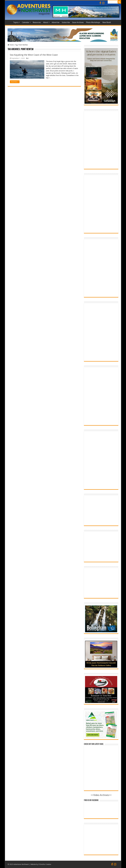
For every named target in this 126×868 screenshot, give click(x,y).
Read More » (15, 82)
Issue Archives (78, 22)
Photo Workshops (93, 22)
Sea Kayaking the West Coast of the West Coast (34, 55)
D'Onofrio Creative (45, 864)
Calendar (26, 22)
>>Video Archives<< (101, 795)
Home (9, 22)
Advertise (56, 22)
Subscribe (66, 22)
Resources (37, 22)
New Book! (107, 22)
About (46, 22)
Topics (16, 22)
